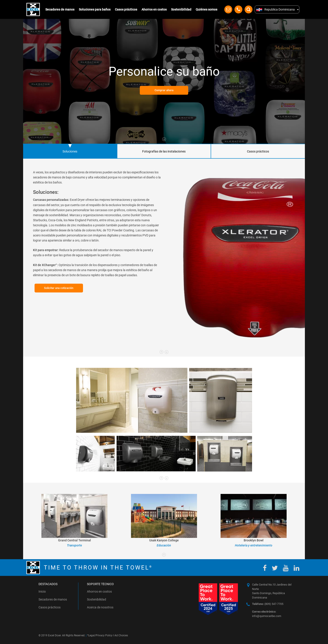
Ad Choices (121, 635)
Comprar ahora (164, 90)
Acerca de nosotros (100, 607)
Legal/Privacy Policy (100, 635)
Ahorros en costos (154, 9)
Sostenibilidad (181, 9)
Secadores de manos (60, 9)
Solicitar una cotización (59, 288)
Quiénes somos (206, 9)
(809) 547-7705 (268, 604)
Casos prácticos (126, 9)
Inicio (42, 591)
